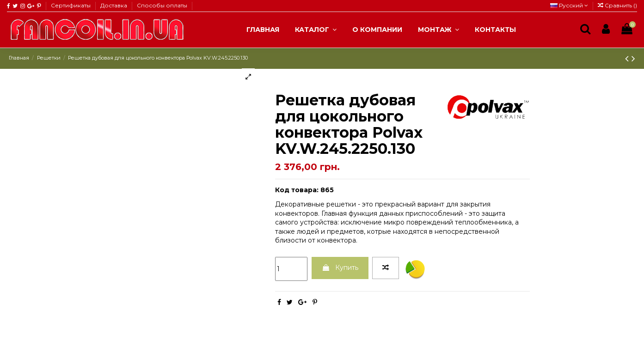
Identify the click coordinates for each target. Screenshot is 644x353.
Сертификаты (71, 5)
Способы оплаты (162, 5)
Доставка (114, 5)
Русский (569, 5)
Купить (340, 268)
